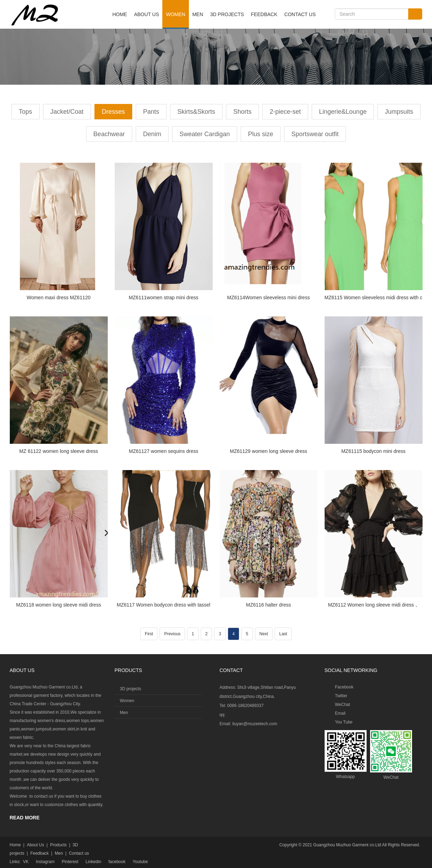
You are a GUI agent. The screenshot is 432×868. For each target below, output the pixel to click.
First (149, 634)
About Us (146, 14)
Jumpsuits (399, 112)
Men (198, 14)
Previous (172, 634)
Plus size (261, 134)
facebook (117, 862)
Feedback (264, 14)
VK (26, 862)
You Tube (344, 722)
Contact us (300, 14)
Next (264, 634)
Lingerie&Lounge (343, 112)
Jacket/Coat (67, 112)
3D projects (227, 14)
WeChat (343, 705)
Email (340, 713)
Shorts (242, 112)
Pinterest (70, 862)
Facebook (344, 687)
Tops (26, 112)
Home (120, 14)
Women (175, 14)
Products (58, 845)
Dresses (113, 112)
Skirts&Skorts (196, 112)
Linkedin (94, 862)
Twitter (341, 696)
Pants (151, 112)
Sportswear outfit (315, 134)
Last (283, 634)
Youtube (140, 862)
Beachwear (109, 134)
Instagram (45, 862)
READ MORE (25, 818)
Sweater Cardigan (205, 134)
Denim (152, 134)
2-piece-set (285, 112)
